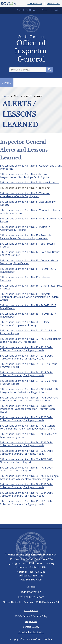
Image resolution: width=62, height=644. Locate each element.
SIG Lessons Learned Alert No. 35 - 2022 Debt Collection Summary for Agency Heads (26, 452)
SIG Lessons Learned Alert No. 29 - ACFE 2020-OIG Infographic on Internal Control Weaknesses (29, 399)
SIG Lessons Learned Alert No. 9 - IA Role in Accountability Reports (25, 228)
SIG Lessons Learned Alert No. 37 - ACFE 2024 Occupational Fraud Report (26, 469)
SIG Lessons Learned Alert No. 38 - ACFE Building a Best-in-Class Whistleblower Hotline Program (29, 477)
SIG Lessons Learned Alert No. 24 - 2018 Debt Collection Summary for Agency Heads (26, 357)
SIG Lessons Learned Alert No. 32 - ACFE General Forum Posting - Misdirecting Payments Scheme (28, 427)
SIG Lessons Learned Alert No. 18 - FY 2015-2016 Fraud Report (28, 307)
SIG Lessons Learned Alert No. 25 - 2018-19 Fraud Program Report (29, 365)
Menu (7, 83)
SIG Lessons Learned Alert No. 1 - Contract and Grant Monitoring (31, 167)
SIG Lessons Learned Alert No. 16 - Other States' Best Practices (31, 287)
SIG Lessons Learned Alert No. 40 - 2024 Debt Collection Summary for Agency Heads (26, 494)
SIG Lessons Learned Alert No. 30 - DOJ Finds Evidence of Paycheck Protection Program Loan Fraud (27, 409)
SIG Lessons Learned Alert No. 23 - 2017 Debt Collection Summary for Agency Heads (26, 349)
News (55, 10)
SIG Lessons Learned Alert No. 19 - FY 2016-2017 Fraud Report (28, 315)
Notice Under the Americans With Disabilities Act (31, 602)
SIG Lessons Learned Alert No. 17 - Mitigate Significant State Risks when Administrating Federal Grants (30, 297)
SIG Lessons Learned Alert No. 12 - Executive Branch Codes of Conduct (30, 253)
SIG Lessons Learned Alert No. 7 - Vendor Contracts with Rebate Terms (30, 212)
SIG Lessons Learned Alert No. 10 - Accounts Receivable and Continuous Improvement (26, 237)
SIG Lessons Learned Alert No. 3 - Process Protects (29, 182)
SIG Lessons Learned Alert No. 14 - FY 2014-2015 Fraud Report (28, 270)
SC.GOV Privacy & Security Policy (31, 616)
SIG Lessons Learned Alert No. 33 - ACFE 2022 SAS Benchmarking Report (29, 435)
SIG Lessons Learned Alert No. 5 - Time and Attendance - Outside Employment (25, 195)
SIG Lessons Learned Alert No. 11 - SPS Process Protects (27, 245)
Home (6, 96)
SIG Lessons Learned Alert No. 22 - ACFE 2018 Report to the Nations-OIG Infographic (31, 340)
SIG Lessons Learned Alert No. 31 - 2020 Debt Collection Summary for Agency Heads (26, 419)
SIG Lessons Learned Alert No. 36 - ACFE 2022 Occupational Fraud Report (26, 461)
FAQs (44, 10)
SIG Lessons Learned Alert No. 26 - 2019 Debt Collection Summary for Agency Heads (26, 374)
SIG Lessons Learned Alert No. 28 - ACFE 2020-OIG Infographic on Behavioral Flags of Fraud (29, 391)
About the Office (26, 10)
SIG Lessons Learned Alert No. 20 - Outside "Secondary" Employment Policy (25, 323)
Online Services (35, 4)
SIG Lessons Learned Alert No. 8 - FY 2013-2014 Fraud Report (31, 220)
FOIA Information (31, 592)
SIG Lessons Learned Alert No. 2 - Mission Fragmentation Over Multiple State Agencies (26, 176)
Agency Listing (53, 4)
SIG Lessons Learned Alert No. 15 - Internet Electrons (25, 279)
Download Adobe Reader (31, 632)
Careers (31, 587)
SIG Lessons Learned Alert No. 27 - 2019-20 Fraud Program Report (29, 382)
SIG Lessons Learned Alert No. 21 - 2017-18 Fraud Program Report (29, 332)
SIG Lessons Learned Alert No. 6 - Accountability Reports (28, 203)
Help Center (31, 621)
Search (49, 70)
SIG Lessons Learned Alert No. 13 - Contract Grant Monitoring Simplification (29, 262)
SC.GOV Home (31, 610)
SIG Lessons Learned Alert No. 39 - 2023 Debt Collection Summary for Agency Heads (26, 486)
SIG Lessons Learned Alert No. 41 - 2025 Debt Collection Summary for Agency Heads (26, 503)
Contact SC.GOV (31, 627)
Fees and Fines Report (31, 597)
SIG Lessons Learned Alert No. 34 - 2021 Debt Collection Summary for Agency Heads (26, 444)
